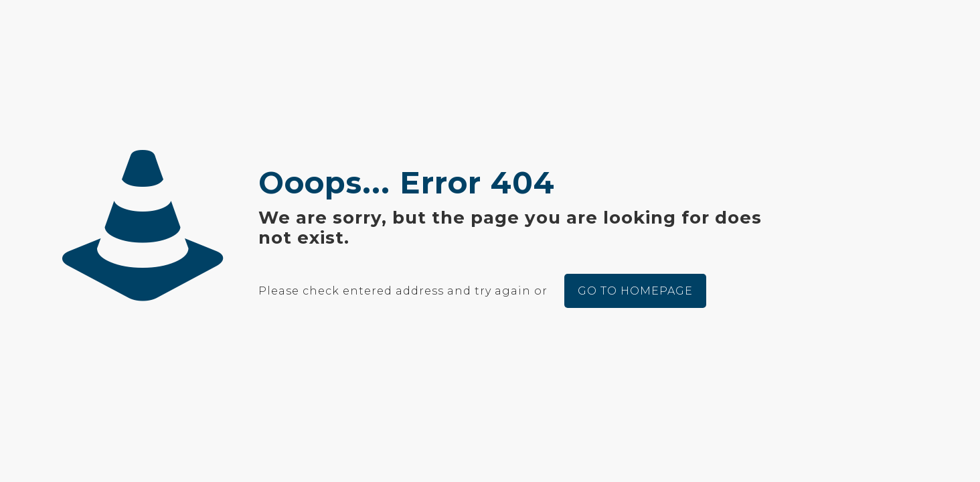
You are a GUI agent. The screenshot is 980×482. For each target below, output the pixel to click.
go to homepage (635, 291)
